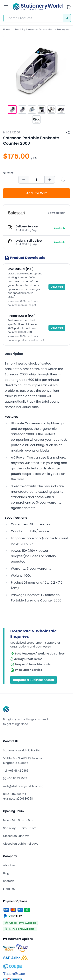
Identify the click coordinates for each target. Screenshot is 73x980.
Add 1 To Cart (37, 193)
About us (9, 865)
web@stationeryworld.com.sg (23, 786)
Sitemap (9, 881)
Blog (6, 873)
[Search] (67, 18)
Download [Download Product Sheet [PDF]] (57, 328)
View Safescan (57, 213)
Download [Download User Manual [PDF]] (57, 287)
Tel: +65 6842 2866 (16, 771)
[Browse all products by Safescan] (17, 213)
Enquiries (9, 889)
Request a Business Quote (33, 680)
